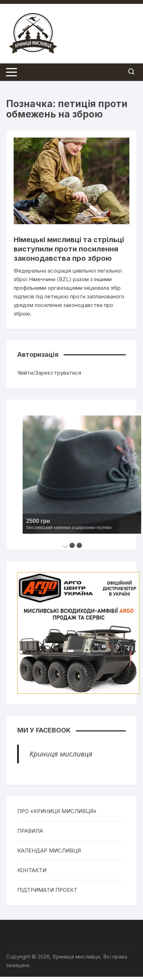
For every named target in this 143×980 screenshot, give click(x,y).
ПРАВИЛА (30, 831)
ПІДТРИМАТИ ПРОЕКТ (47, 890)
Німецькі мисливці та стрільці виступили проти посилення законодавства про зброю (69, 249)
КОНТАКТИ (32, 870)
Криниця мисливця (61, 754)
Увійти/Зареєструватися (49, 373)
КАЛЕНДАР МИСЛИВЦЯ (49, 851)
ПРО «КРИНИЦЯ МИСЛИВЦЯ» (57, 811)
